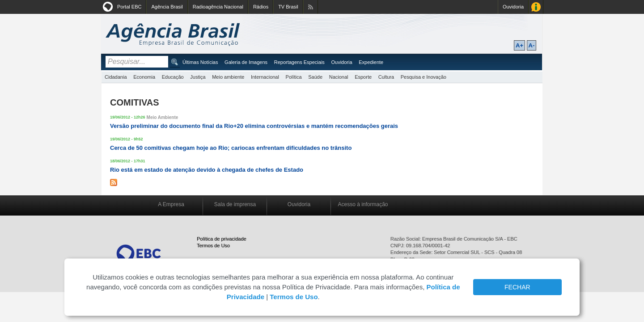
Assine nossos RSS (311, 7)
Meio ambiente (228, 77)
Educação (173, 77)
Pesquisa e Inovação (424, 77)
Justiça (198, 77)
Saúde (315, 77)
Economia (144, 77)
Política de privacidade (222, 239)
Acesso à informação (363, 204)
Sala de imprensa (235, 204)
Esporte (363, 77)
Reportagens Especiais (299, 62)
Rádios (261, 7)
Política (294, 77)
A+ (519, 45)
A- (532, 45)
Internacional (265, 77)
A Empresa (171, 204)
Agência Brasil (167, 7)
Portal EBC (129, 7)
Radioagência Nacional (218, 7)
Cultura (386, 77)
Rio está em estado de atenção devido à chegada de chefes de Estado (207, 170)
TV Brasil (288, 7)
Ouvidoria (513, 7)
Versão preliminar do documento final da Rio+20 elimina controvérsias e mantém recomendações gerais (254, 126)
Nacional (339, 77)
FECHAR (517, 287)
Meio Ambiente (163, 117)
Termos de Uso (213, 246)
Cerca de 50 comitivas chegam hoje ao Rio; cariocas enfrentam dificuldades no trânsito (231, 148)
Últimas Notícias (200, 62)
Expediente (371, 62)
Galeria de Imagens (246, 62)
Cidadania (116, 77)
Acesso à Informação (536, 7)
